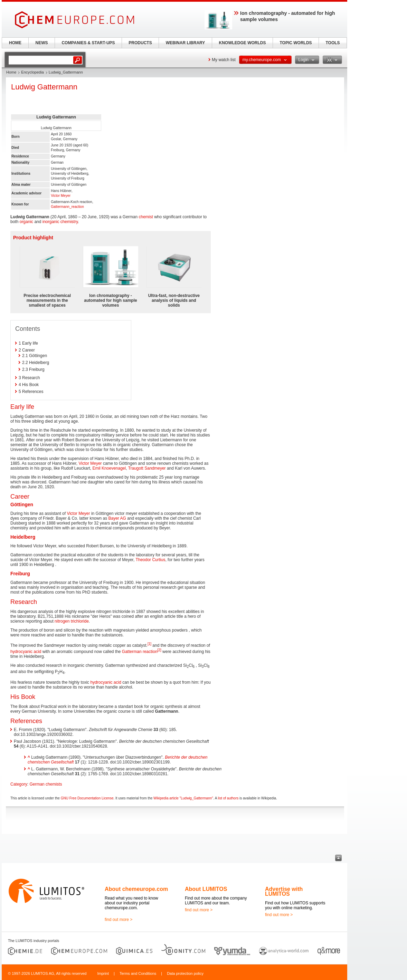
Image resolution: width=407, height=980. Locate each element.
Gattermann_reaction (67, 207)
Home (11, 72)
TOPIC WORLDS (296, 43)
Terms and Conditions (138, 973)
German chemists (46, 784)
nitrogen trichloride (72, 621)
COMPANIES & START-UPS (88, 43)
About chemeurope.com (136, 889)
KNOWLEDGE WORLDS (243, 43)
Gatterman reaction (140, 652)
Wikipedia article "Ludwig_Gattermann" (183, 798)
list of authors (228, 798)
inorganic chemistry (60, 222)
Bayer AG (117, 518)
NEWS (42, 43)
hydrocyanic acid (26, 652)
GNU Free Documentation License (87, 798)
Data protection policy (185, 973)
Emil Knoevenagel (109, 468)
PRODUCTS (140, 43)
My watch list (224, 60)
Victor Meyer (61, 196)
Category (19, 784)
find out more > (119, 920)
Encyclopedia (32, 72)
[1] (149, 644)
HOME (15, 43)
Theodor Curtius (150, 560)
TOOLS (333, 43)
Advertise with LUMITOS (284, 891)
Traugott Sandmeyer (147, 468)
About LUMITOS (206, 889)
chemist (146, 217)
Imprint (103, 973)
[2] (159, 650)
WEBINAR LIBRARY (186, 43)
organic (26, 222)
